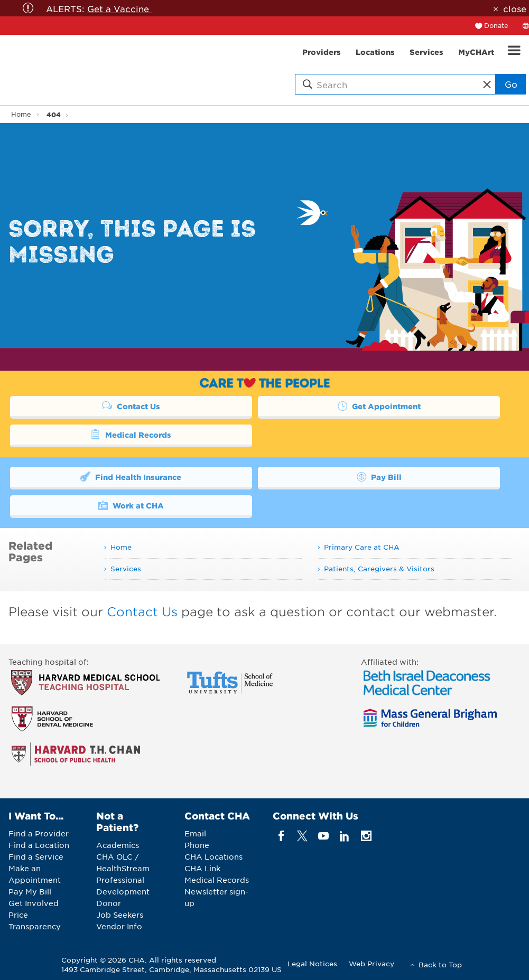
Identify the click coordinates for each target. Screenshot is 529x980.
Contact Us (131, 406)
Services (126, 568)
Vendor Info (119, 926)
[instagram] (366, 836)
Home (21, 114)
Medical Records (131, 434)
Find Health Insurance (131, 476)
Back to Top (440, 964)
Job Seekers (120, 915)
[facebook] (281, 836)
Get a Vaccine (119, 8)
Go (511, 84)
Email (195, 833)
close (515, 8)
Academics (118, 845)
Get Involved (34, 903)
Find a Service (36, 856)
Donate (496, 25)
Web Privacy (372, 963)
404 (54, 114)
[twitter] (302, 836)
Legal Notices (312, 963)
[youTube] (324, 836)
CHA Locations (214, 856)
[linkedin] (345, 836)
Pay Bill (379, 476)
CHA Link (202, 868)
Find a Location (39, 845)
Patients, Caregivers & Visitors (379, 568)
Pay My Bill (30, 891)
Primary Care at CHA (362, 547)
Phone (197, 845)
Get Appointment (379, 406)
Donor (109, 903)
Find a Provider (39, 833)
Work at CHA (131, 505)
